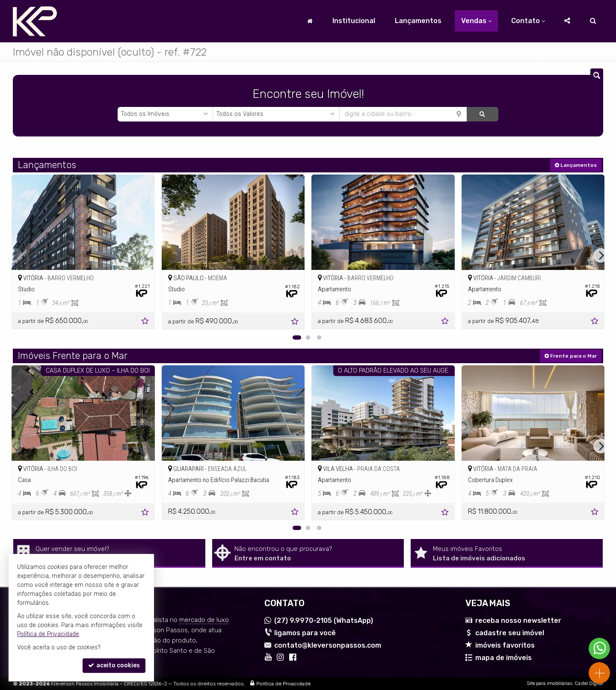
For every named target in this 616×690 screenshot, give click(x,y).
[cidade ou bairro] (403, 114)
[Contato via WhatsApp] (599, 649)
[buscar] (483, 114)
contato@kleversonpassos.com (328, 645)
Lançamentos (418, 21)
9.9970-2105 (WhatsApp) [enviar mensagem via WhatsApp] (324, 620)
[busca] (593, 21)
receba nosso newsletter (518, 620)
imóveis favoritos (505, 645)
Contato (528, 21)
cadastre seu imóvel (510, 633)
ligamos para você (305, 633)
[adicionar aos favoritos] (146, 322)
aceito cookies (114, 665)
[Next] (601, 255)
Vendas (476, 21)
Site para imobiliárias (549, 683)
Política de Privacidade (283, 684)
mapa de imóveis (503, 658)
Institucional (354, 21)
